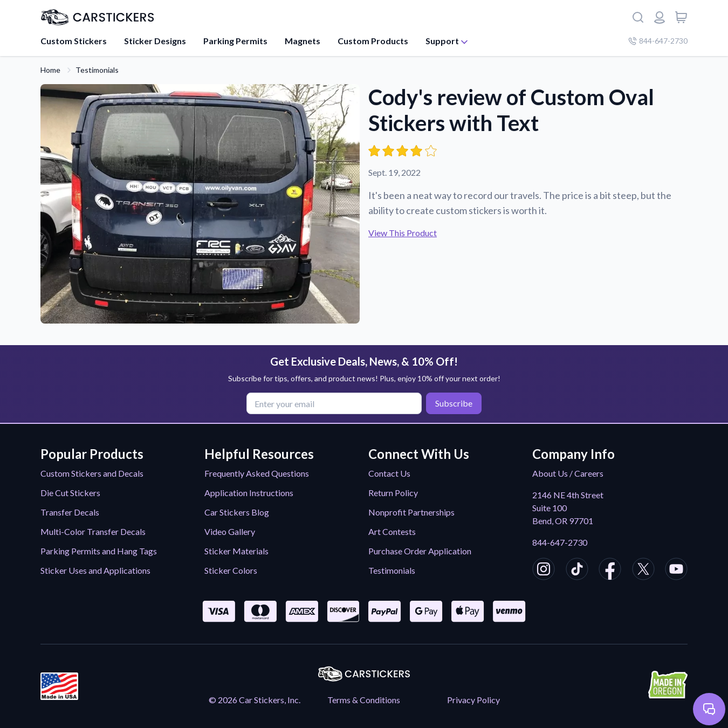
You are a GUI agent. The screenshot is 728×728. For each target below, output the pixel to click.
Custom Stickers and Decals (92, 473)
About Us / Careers (568, 473)
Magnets (303, 41)
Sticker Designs (155, 41)
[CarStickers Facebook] (610, 571)
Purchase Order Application (420, 551)
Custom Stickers (74, 41)
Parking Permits (235, 41)
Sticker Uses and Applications (95, 570)
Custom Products (373, 41)
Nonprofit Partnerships (411, 512)
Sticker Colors (231, 570)
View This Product (403, 233)
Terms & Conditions (364, 700)
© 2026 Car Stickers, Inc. (255, 700)
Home (50, 70)
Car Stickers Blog (237, 512)
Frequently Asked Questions (257, 473)
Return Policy (393, 493)
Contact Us (389, 473)
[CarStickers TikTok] (577, 571)
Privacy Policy (473, 700)
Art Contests (392, 531)
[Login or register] (660, 17)
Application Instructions (249, 493)
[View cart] (681, 17)
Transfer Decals (70, 512)
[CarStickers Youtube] (676, 571)
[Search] (638, 17)
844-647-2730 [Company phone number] (658, 41)
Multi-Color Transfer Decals (93, 531)
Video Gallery (230, 531)
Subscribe (454, 403)
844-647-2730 (560, 542)
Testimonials (97, 70)
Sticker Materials (236, 551)
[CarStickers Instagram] (544, 571)
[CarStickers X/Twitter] (643, 571)
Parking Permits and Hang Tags (99, 551)
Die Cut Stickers (70, 493)
